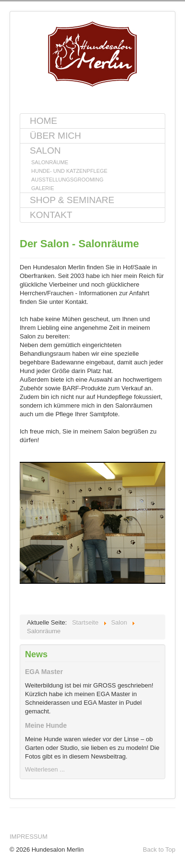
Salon (45, 151)
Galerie (43, 188)
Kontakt (51, 215)
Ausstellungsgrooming (67, 180)
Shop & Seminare (72, 200)
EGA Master (44, 672)
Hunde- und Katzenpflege (69, 171)
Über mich (55, 136)
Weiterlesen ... (45, 769)
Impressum (29, 837)
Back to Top (159, 850)
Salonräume (50, 162)
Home (43, 121)
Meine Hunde (46, 725)
